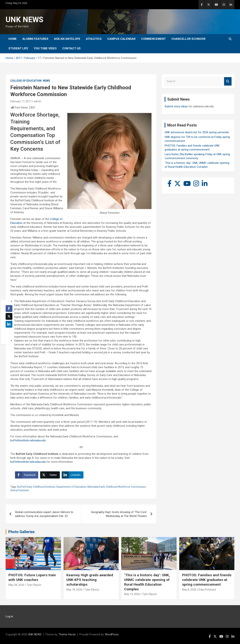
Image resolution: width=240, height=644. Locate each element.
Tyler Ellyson (34, 585)
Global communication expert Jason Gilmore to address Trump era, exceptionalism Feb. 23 (44, 514)
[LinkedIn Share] (73, 475)
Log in (9, 616)
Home (13, 39)
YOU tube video (45, 48)
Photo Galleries (21, 532)
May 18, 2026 (74, 590)
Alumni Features (35, 39)
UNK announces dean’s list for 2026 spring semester (197, 132)
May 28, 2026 (16, 585)
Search (228, 81)
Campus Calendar (121, 39)
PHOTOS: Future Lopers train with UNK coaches (32, 577)
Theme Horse (67, 634)
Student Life (18, 48)
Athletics (94, 39)
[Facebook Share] (27, 475)
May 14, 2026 (132, 594)
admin (37, 101)
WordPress (112, 634)
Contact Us (71, 48)
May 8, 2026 (189, 590)
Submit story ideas (176, 106)
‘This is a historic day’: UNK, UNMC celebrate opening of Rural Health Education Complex (147, 582)
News (46, 81)
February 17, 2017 (21, 101)
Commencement (153, 39)
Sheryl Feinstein (20, 490)
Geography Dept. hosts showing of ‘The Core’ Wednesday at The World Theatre (119, 514)
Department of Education (71, 487)
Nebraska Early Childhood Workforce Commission (117, 487)
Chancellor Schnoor (188, 39)
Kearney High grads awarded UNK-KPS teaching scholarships (90, 580)
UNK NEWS (24, 20)
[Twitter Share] (50, 475)
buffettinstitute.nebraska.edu (28, 440)
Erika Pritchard (207, 590)
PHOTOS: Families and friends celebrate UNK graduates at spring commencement (207, 580)
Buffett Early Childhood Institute (36, 487)
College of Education (26, 81)
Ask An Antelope (67, 39)
